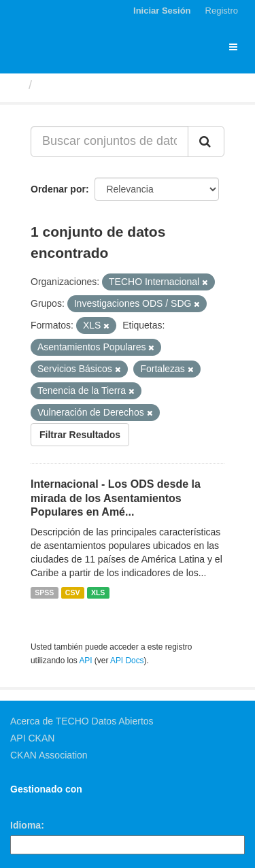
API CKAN (32, 738)
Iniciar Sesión (162, 11)
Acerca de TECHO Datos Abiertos (82, 721)
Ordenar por (58, 189)
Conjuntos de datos (96, 85)
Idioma (26, 825)
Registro (222, 11)
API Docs (127, 661)
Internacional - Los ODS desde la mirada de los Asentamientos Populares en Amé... (116, 498)
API (85, 661)
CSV (73, 592)
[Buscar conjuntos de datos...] (109, 141)
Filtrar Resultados (80, 435)
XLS (98, 592)
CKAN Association (49, 755)
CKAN (33, 804)
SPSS (44, 592)
